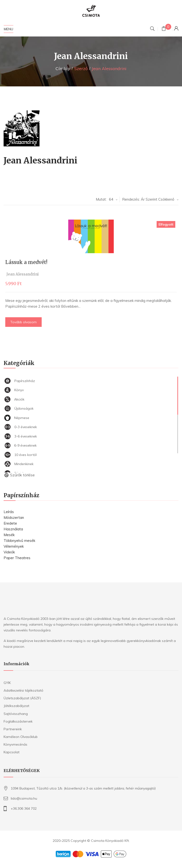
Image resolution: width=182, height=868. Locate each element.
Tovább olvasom (25, 322)
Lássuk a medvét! (28, 262)
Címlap (63, 69)
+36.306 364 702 (24, 808)
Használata (13, 529)
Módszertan (14, 518)
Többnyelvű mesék (19, 541)
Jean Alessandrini (25, 274)
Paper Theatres (17, 558)
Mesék (9, 535)
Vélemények (14, 546)
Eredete (10, 523)
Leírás (9, 512)
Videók (9, 552)
